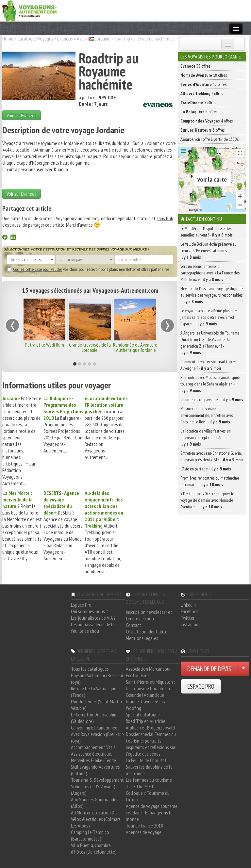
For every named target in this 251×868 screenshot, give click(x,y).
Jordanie (103, 39)
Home (8, 39)
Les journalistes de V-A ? (93, 618)
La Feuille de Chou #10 (147, 760)
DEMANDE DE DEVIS (209, 669)
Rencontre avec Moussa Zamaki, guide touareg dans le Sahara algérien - (211, 384)
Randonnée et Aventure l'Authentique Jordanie (135, 347)
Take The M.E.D (140, 786)
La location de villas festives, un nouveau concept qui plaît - (206, 437)
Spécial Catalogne (143, 714)
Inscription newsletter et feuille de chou (149, 615)
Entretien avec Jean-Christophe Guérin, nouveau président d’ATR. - (212, 456)
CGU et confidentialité (147, 631)
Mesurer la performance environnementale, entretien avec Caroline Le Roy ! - (207, 415)
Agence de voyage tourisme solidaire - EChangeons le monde (152, 812)
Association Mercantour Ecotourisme (148, 672)
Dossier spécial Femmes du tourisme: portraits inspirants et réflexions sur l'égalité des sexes (151, 744)
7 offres (202, 93)
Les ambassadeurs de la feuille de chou (93, 628)
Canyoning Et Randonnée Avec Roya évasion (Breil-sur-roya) (98, 734)
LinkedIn (188, 605)
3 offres (202, 130)
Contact (134, 625)
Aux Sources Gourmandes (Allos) (95, 803)
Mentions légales (142, 638)
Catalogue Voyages (35, 39)
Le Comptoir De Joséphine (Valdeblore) (95, 718)
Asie (81, 39)
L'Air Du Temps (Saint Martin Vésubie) (96, 705)
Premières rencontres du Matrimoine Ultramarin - (210, 481)
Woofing (134, 708)
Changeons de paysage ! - (212, 400)
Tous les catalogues (90, 669)
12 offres (203, 84)
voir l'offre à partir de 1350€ (209, 139)
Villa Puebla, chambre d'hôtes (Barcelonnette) (94, 848)
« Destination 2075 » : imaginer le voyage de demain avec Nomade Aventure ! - (207, 500)
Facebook (190, 611)
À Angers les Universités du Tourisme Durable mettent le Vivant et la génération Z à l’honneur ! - (210, 343)
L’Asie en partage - (206, 469)
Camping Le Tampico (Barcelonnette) (90, 835)
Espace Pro (81, 605)
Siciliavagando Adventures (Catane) (95, 770)
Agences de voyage (144, 832)
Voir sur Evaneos (22, 115)
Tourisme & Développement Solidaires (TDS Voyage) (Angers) (97, 786)
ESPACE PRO (201, 686)
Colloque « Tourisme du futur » (148, 796)
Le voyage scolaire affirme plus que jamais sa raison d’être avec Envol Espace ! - (209, 317)
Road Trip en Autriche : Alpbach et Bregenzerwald (150, 724)
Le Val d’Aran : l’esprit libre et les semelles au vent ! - (207, 232)
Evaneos (65, 39)
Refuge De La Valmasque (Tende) (94, 692)
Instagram (190, 624)
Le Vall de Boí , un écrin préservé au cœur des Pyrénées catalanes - (209, 251)
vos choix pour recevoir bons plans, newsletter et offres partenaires (88, 269)
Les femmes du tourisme (149, 780)
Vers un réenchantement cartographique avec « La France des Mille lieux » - (210, 273)
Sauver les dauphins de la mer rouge (149, 770)
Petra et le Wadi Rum (44, 345)
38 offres (195, 66)
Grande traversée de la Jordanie (90, 347)
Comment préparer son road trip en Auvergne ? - (209, 365)
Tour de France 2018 (144, 826)
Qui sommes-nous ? (89, 611)
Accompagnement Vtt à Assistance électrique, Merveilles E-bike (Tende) (94, 754)
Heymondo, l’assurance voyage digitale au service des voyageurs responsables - (211, 295)
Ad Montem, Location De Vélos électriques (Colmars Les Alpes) (96, 819)
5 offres (198, 103)
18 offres (204, 75)
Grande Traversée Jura (146, 701)
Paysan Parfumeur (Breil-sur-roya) (98, 679)
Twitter (188, 618)
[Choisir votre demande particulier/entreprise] (243, 669)
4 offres (199, 112)
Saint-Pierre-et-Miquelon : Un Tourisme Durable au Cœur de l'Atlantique (150, 688)
